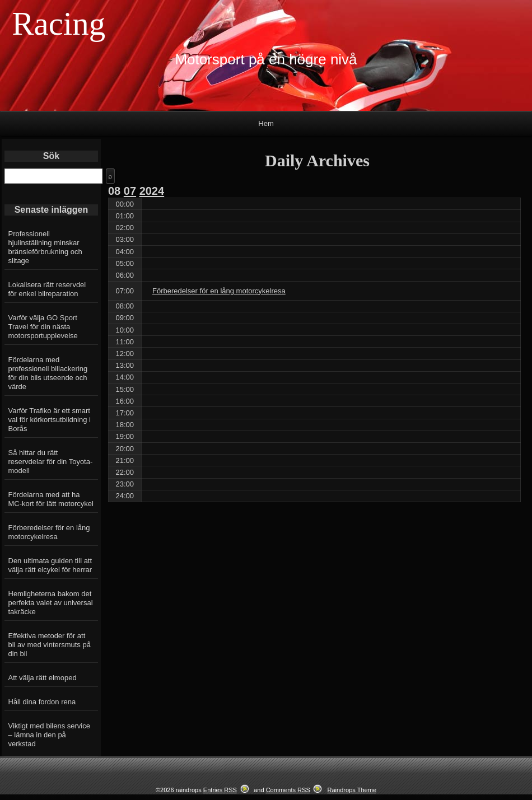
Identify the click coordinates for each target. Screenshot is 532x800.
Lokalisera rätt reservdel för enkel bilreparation (47, 289)
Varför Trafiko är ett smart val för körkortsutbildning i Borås (50, 420)
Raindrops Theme (352, 790)
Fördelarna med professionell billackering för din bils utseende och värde (48, 373)
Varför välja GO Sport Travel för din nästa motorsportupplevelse (43, 327)
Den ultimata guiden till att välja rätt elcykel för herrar (50, 565)
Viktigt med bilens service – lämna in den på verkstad (49, 735)
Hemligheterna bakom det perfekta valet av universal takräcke (51, 603)
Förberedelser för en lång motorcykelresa (49, 532)
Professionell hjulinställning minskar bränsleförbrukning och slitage (45, 247)
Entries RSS (220, 790)
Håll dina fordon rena (42, 702)
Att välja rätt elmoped (43, 678)
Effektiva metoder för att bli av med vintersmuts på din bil (50, 645)
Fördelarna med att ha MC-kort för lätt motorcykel (51, 499)
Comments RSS (288, 790)
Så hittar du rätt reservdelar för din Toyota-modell (51, 462)
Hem (266, 123)
